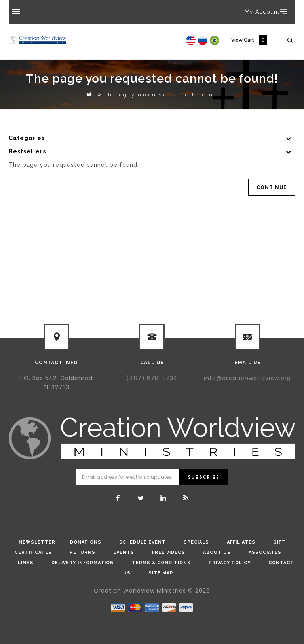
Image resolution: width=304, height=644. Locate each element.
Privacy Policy (230, 563)
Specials (196, 542)
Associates (265, 552)
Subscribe (203, 477)
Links (26, 563)
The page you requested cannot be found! (161, 95)
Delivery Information (83, 563)
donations (86, 542)
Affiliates (241, 542)
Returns (83, 552)
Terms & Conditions (161, 563)
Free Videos (169, 552)
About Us (217, 552)
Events (124, 552)
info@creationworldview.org (247, 378)
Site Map (161, 573)
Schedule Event (142, 542)
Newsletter (37, 542)
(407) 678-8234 (152, 378)
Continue (272, 187)
